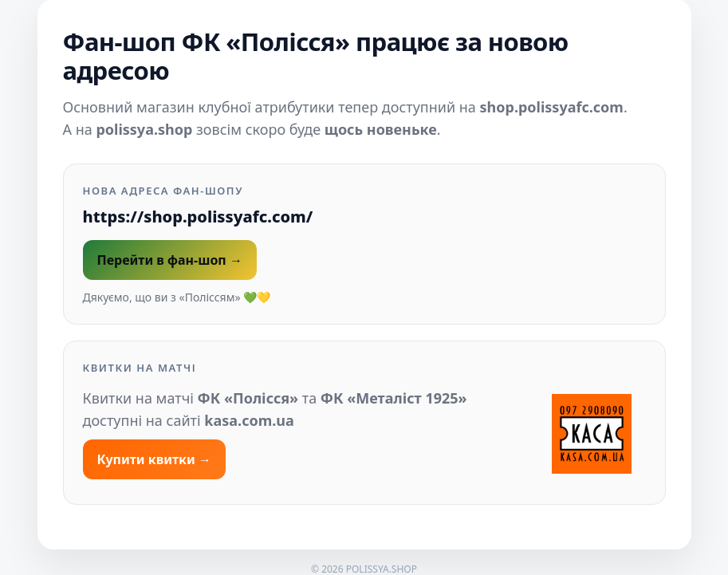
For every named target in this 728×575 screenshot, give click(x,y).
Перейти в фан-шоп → (170, 260)
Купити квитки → (154, 459)
